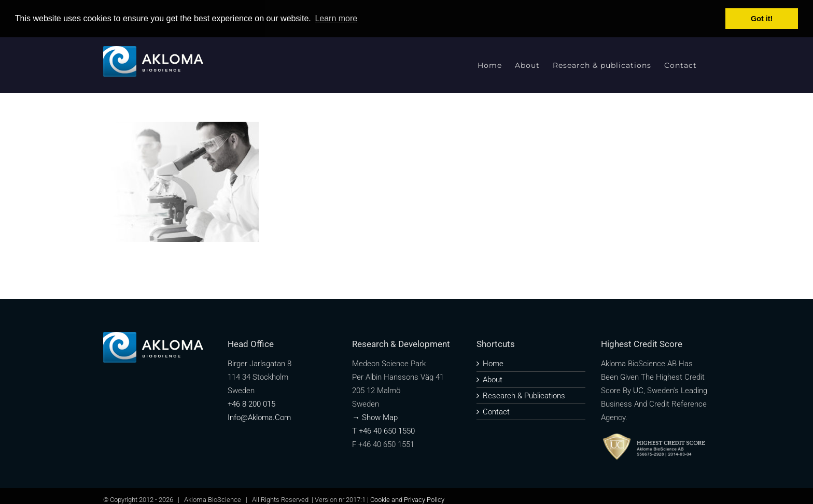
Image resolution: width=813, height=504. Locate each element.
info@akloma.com (259, 417)
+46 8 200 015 (251, 404)
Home (493, 364)
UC (638, 391)
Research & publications (524, 396)
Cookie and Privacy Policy (407, 500)
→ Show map (375, 417)
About (493, 380)
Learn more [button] (336, 18)
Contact (496, 412)
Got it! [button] (762, 19)
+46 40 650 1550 (387, 431)
